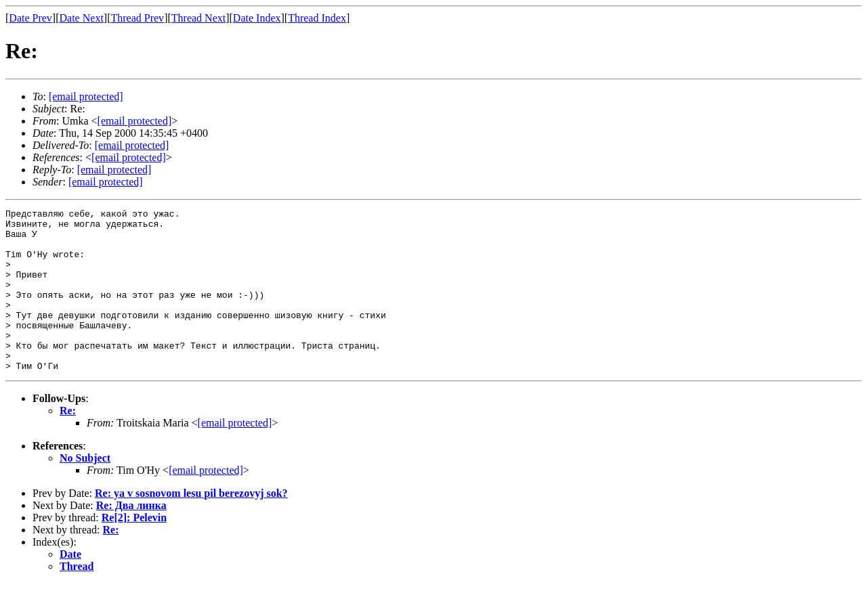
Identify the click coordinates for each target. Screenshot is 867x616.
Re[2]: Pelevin (134, 550)
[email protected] (132, 145)
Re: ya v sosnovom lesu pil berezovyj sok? (191, 526)
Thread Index (317, 18)
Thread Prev (137, 18)
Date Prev (30, 18)
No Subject (85, 490)
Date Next (82, 18)
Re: (68, 443)
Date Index (257, 18)
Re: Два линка (131, 538)
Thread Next (198, 18)
